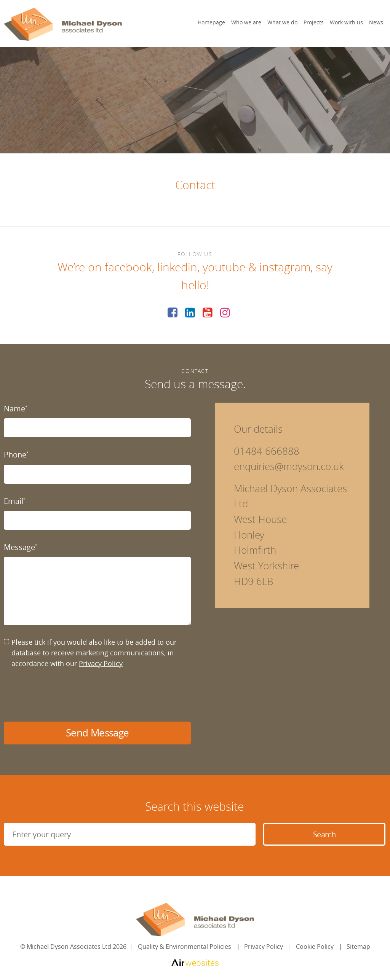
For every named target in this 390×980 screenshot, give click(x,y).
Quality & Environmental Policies (185, 947)
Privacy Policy (101, 663)
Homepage (211, 22)
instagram (285, 267)
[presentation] (62, 695)
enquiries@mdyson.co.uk (289, 466)
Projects (314, 22)
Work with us (346, 22)
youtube (224, 267)
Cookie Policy (315, 947)
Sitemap (358, 947)
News (376, 22)
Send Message (97, 733)
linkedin (177, 267)
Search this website (194, 806)
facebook (128, 267)
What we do (282, 22)
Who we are (246, 22)
